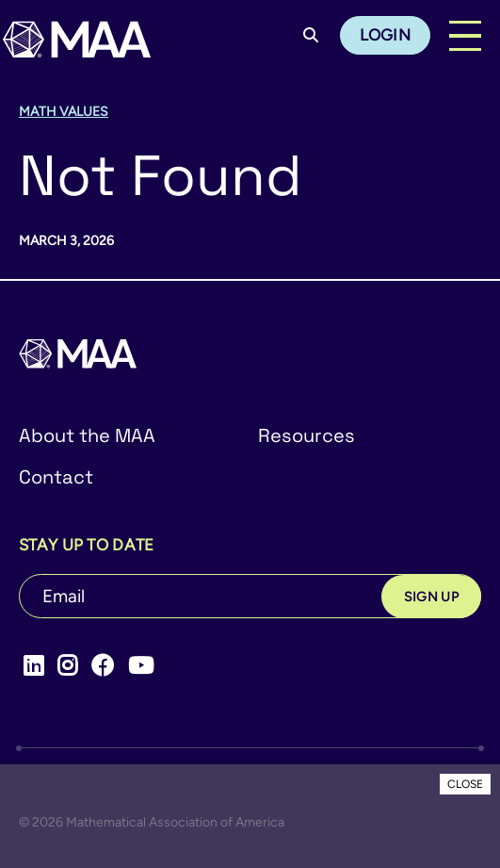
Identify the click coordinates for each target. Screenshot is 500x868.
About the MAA (87, 435)
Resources (306, 435)
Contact (56, 477)
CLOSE (465, 784)
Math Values (64, 112)
